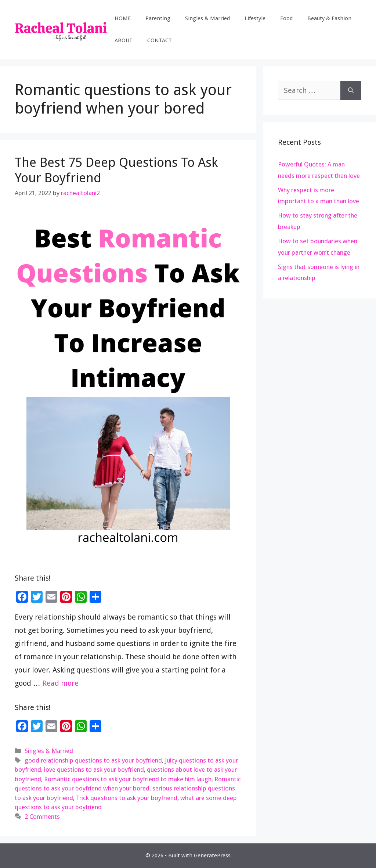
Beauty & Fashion (329, 18)
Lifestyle (255, 18)
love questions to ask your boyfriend (94, 770)
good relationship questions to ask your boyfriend (93, 760)
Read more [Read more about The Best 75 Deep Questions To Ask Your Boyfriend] (60, 683)
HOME (123, 18)
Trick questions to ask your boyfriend (127, 798)
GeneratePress (212, 856)
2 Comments (42, 817)
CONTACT (160, 40)
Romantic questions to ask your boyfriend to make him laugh (128, 779)
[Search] (351, 90)
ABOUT (124, 40)
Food (286, 18)
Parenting (158, 18)
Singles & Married (207, 18)
